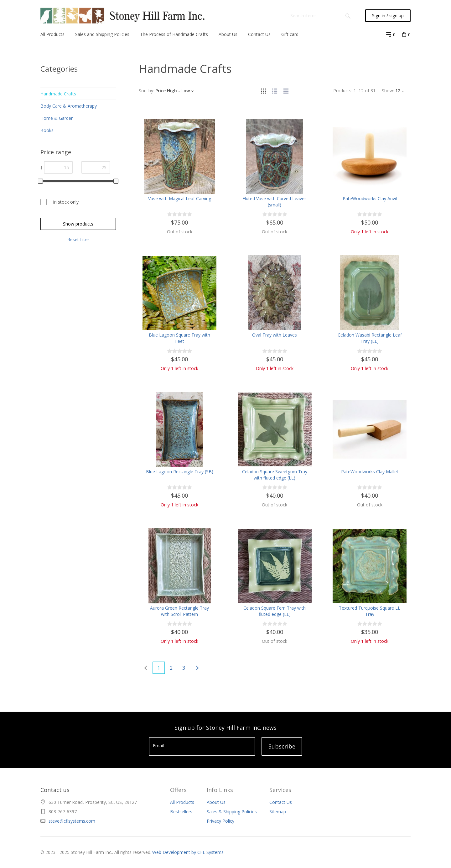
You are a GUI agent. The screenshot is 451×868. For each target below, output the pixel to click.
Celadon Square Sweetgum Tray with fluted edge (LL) (275, 475)
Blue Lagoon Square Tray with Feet (179, 338)
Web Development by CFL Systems (188, 852)
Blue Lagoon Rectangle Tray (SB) (180, 472)
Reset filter (78, 239)
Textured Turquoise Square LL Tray (370, 611)
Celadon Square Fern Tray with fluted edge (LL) (275, 611)
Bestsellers (181, 812)
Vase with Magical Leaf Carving (180, 198)
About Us (216, 802)
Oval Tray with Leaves (275, 335)
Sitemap (278, 812)
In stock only (66, 202)
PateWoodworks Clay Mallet (370, 472)
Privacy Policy (220, 821)
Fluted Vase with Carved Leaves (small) (275, 202)
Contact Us (281, 802)
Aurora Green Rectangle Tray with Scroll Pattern (179, 611)
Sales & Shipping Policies (232, 812)
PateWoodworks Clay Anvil (370, 198)
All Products (182, 802)
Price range (56, 152)
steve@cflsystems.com (72, 821)
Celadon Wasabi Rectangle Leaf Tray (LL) (370, 338)
